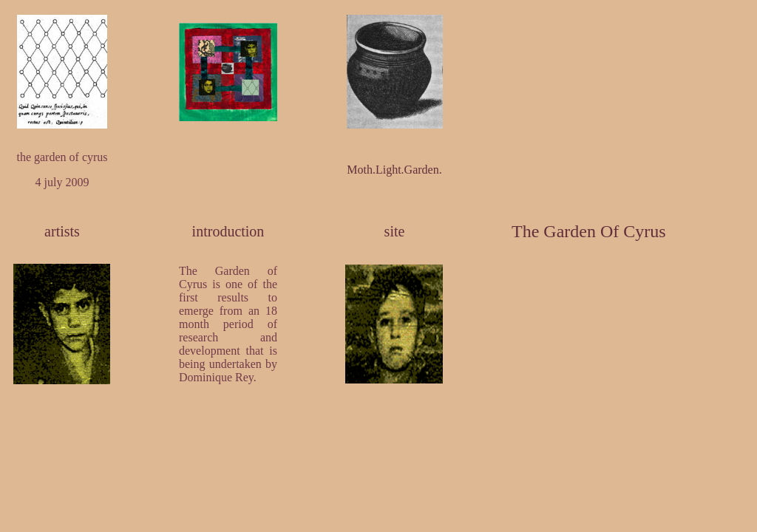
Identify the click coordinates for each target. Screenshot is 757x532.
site (395, 231)
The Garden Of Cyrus (589, 231)
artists (62, 231)
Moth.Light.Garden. (394, 170)
